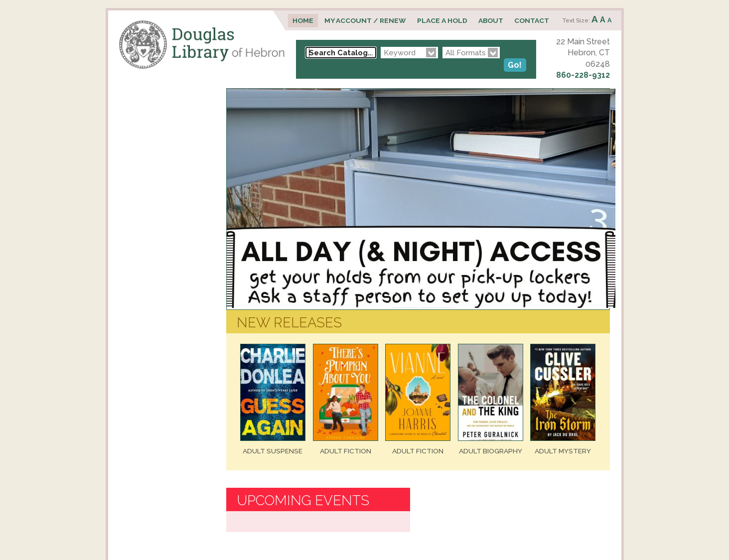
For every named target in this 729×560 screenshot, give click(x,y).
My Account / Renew (365, 20)
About (491, 20)
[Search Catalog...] (341, 53)
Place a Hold (442, 20)
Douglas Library (202, 45)
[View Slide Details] (421, 305)
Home (303, 20)
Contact (532, 20)
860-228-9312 (583, 75)
